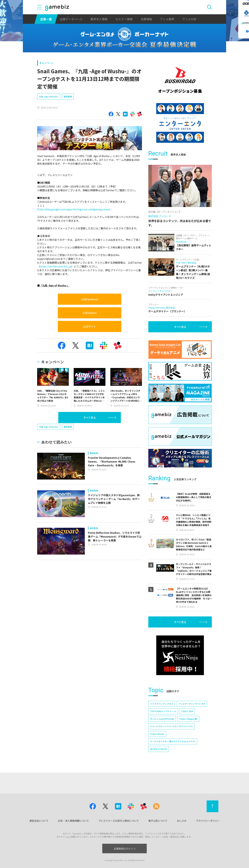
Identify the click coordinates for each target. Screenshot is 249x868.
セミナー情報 (124, 19)
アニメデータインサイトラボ (192, 704)
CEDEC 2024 (187, 711)
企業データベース (71, 19)
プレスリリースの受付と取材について (119, 821)
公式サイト (90, 326)
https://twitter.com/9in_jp (56, 266)
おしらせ (182, 821)
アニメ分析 (189, 19)
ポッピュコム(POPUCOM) (162, 719)
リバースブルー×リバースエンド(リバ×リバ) (171, 726)
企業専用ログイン (125, 849)
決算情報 (146, 19)
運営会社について (39, 821)
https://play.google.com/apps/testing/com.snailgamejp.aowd (73, 209)
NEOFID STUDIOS (159, 749)
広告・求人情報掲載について (73, 821)
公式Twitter (90, 313)
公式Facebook (90, 299)
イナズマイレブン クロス (162, 704)
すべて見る (90, 418)
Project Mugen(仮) (188, 719)
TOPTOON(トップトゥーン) (163, 711)
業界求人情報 (99, 19)
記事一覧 (46, 19)
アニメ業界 (167, 19)
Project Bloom (157, 734)
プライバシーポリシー (208, 821)
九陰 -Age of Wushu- (49, 97)
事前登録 (68, 97)
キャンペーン (46, 63)
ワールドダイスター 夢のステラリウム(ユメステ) (173, 741)
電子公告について (158, 821)
